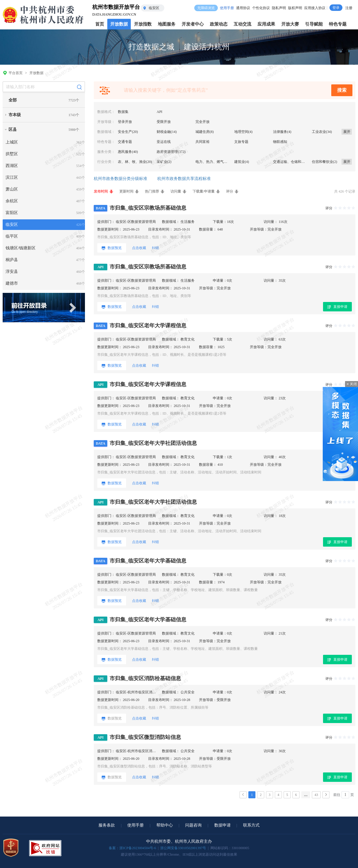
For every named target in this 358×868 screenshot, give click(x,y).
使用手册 (227, 8)
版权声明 (295, 8)
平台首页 (16, 73)
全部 (13, 100)
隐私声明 (279, 8)
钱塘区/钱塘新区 (21, 248)
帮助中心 (165, 825)
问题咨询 (193, 825)
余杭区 (12, 201)
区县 (13, 130)
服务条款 (107, 825)
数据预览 (112, 248)
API (159, 112)
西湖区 (12, 166)
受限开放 (164, 122)
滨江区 (12, 177)
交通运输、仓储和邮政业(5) (295, 162)
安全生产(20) (128, 132)
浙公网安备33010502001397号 (183, 848)
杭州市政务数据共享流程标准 (184, 179)
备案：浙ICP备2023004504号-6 (132, 848)
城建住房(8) (205, 132)
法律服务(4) (282, 132)
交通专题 (125, 142)
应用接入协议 (315, 8)
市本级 (15, 115)
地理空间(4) (243, 132)
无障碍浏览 (206, 8)
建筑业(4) (242, 162)
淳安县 (12, 272)
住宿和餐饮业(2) (324, 162)
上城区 (12, 142)
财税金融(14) (167, 132)
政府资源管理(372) (171, 152)
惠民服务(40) (128, 152)
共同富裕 (203, 142)
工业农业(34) (322, 132)
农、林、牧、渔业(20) (135, 162)
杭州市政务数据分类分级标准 (121, 179)
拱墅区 (12, 154)
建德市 (12, 283)
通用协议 (243, 8)
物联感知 (280, 142)
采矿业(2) (164, 162)
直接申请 (337, 307)
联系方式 (251, 825)
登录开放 (125, 122)
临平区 (12, 236)
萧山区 (12, 189)
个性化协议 (261, 8)
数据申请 (223, 825)
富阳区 (12, 213)
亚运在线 (164, 142)
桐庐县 (12, 260)
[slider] (344, 208)
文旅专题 (241, 142)
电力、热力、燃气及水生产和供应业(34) (227, 162)
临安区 (12, 224)
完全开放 (203, 122)
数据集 (123, 112)
